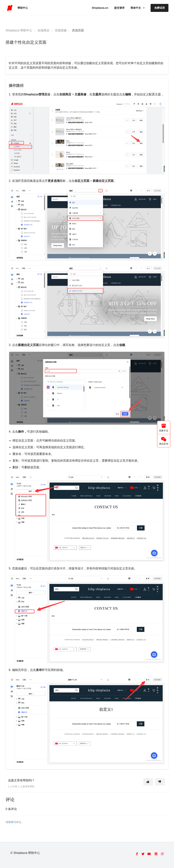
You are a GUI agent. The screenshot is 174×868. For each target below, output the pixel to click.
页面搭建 (61, 30)
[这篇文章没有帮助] (160, 782)
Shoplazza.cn (100, 8)
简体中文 (136, 8)
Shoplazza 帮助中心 (19, 30)
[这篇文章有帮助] (148, 782)
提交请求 (119, 8)
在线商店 (43, 30)
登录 (11, 822)
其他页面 (78, 30)
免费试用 (159, 8)
